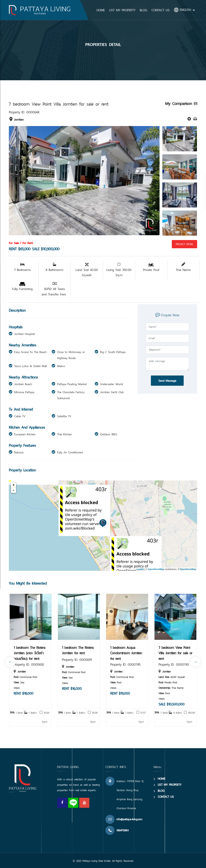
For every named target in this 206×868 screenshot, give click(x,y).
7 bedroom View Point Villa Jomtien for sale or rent (175, 653)
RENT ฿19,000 (120, 693)
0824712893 (123, 830)
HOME (101, 10)
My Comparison (179, 104)
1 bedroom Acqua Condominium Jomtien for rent (126, 653)
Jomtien (16, 120)
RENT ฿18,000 (24, 693)
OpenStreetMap (156, 569)
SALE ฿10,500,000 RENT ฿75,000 (171, 707)
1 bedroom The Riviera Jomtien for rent (78, 650)
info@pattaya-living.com (129, 819)
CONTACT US (161, 10)
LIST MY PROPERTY (122, 10)
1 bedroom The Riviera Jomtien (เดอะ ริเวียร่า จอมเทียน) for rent (29, 653)
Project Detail (184, 244)
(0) (195, 103)
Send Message (167, 381)
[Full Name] (167, 327)
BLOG (143, 10)
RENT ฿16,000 (72, 688)
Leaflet (140, 569)
